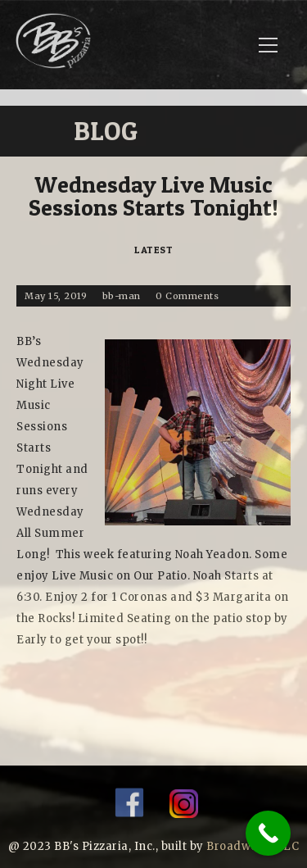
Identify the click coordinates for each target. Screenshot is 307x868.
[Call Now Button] (268, 833)
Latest (153, 250)
